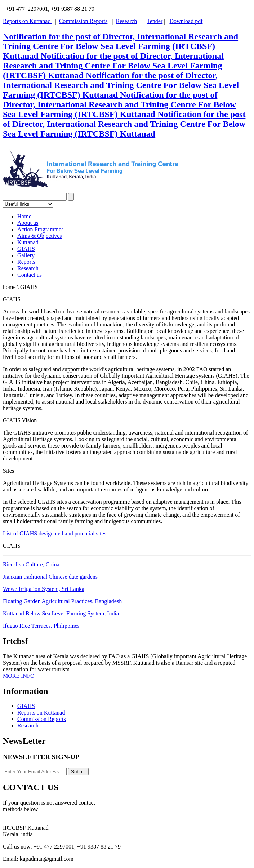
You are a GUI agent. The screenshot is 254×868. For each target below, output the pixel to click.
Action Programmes (40, 229)
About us (28, 223)
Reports (26, 262)
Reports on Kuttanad (27, 21)
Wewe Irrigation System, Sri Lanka (44, 589)
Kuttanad (28, 242)
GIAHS (26, 249)
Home (24, 216)
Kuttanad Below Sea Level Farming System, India (61, 613)
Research (127, 21)
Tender (155, 21)
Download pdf (186, 21)
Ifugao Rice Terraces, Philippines (41, 626)
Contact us (30, 275)
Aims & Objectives (40, 236)
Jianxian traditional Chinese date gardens (50, 577)
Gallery (26, 255)
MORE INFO (19, 676)
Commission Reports (83, 21)
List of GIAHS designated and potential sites (55, 533)
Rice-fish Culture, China (31, 564)
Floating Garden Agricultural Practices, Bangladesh (62, 601)
